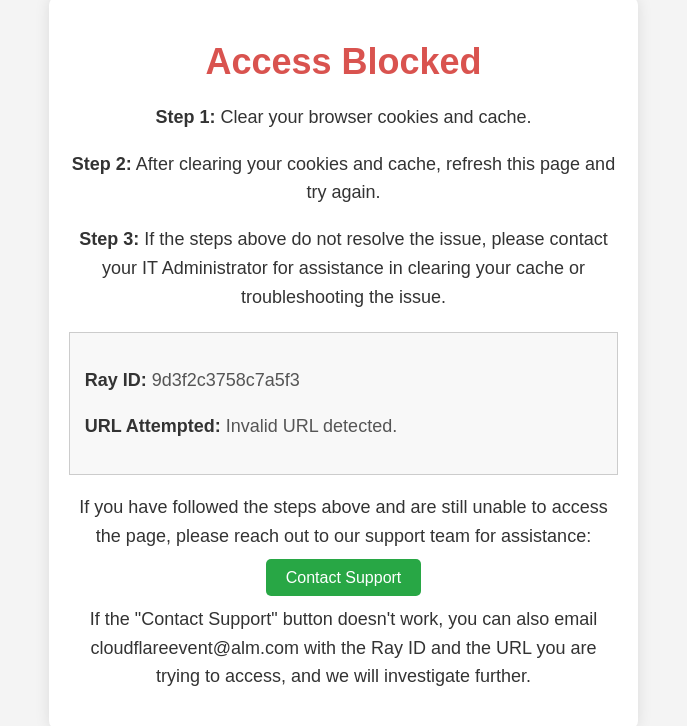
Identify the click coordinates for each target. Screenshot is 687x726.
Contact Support (344, 577)
